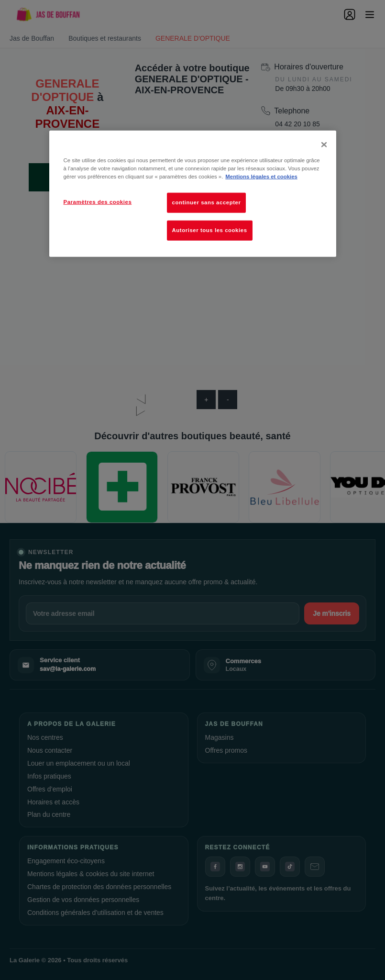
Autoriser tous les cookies (210, 230)
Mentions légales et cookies (261, 177)
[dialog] (193, 194)
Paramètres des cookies (98, 202)
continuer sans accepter (207, 202)
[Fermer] (324, 145)
